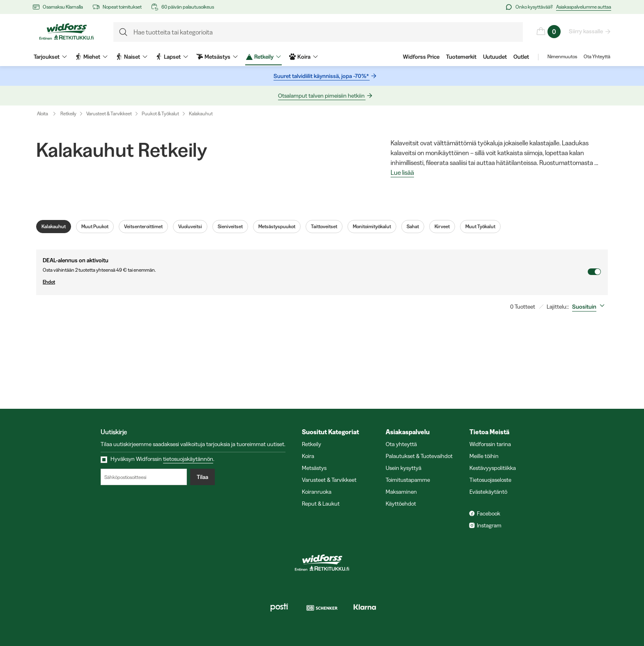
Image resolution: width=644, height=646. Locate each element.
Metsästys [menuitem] (217, 57)
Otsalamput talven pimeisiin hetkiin (322, 96)
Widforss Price (421, 57)
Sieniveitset (230, 227)
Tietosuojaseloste (490, 480)
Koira (308, 456)
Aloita (48, 114)
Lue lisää (402, 173)
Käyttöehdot (401, 504)
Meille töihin (484, 456)
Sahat (413, 227)
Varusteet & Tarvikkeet (109, 113)
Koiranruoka (317, 492)
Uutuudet (495, 57)
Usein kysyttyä (404, 468)
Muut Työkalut (480, 227)
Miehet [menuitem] (91, 57)
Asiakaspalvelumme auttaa (584, 7)
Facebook (489, 513)
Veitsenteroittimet (143, 227)
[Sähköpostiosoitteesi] (144, 477)
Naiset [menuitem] (132, 57)
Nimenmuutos (562, 57)
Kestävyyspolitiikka (493, 468)
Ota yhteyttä (401, 444)
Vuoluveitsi (190, 227)
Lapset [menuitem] (172, 57)
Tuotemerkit (461, 57)
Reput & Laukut (321, 504)
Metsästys (314, 468)
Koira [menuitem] (304, 57)
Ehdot (315, 282)
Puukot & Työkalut (160, 113)
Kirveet (442, 227)
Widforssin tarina (490, 444)
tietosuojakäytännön (188, 459)
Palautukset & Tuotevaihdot (419, 456)
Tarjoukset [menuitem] (50, 57)
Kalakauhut (201, 113)
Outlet (521, 57)
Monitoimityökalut (372, 227)
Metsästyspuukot (277, 227)
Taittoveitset (324, 227)
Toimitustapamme (408, 480)
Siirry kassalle (586, 31)
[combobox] (590, 307)
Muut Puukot (95, 227)
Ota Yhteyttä (597, 57)
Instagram (489, 525)
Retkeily (68, 113)
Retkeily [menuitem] (263, 57)
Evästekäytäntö (488, 492)
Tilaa (202, 477)
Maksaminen (401, 492)
